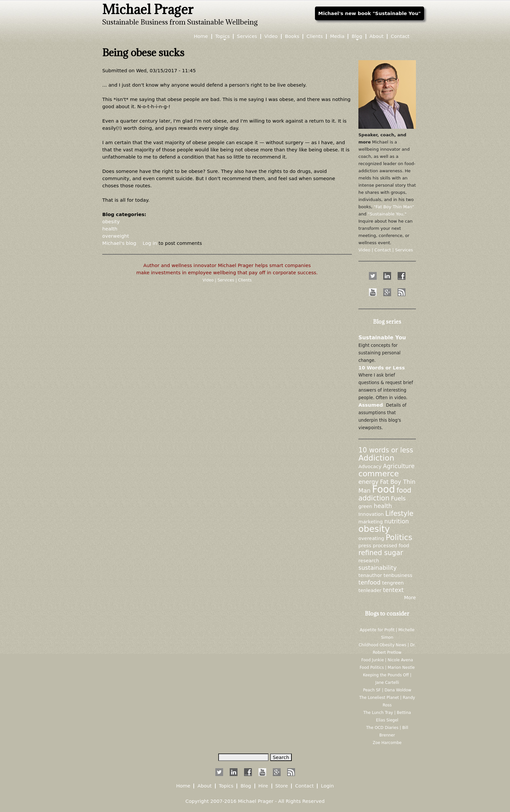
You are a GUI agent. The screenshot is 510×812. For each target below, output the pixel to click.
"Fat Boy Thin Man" (394, 207)
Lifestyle (399, 514)
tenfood (370, 583)
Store (282, 786)
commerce (379, 474)
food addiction (385, 494)
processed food (391, 545)
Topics (223, 36)
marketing (371, 522)
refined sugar (381, 553)
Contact (400, 36)
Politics (399, 537)
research (369, 560)
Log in (150, 243)
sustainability (378, 568)
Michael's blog (119, 243)
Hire (263, 786)
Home (201, 36)
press (365, 545)
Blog (357, 36)
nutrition (396, 521)
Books (292, 36)
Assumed (371, 405)
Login (327, 786)
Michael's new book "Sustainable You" (370, 13)
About (377, 36)
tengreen (393, 583)
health (110, 229)
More (410, 597)
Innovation (371, 514)
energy (368, 482)
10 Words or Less (382, 368)
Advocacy (370, 466)
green (365, 506)
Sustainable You (382, 338)
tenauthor (370, 575)
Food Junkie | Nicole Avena (387, 660)
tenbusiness (398, 575)
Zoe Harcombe (387, 743)
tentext (393, 590)
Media (337, 36)
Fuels (398, 499)
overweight (116, 236)
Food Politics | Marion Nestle (387, 668)
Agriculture (399, 466)
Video (209, 280)
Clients (245, 280)
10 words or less (386, 450)
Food (384, 489)
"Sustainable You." (387, 214)
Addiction (376, 458)
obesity (111, 221)
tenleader (370, 590)
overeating (371, 538)
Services (227, 280)
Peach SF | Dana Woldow (387, 690)
